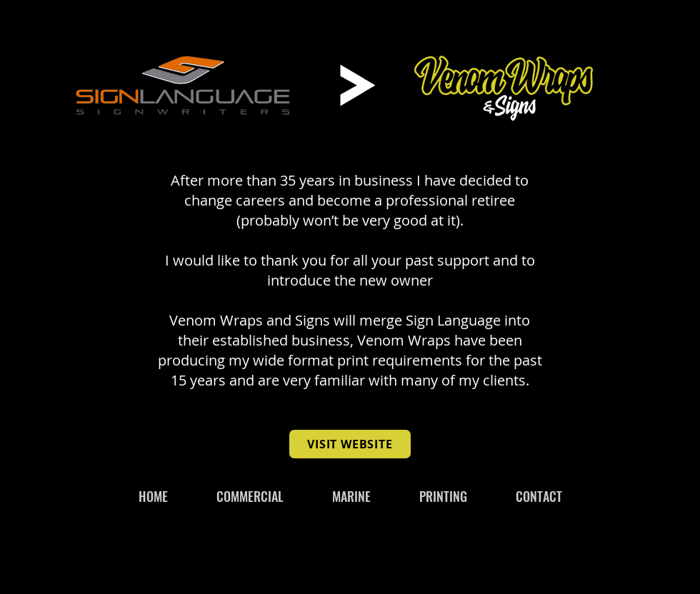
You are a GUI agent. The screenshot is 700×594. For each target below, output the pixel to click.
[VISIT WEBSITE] (350, 444)
